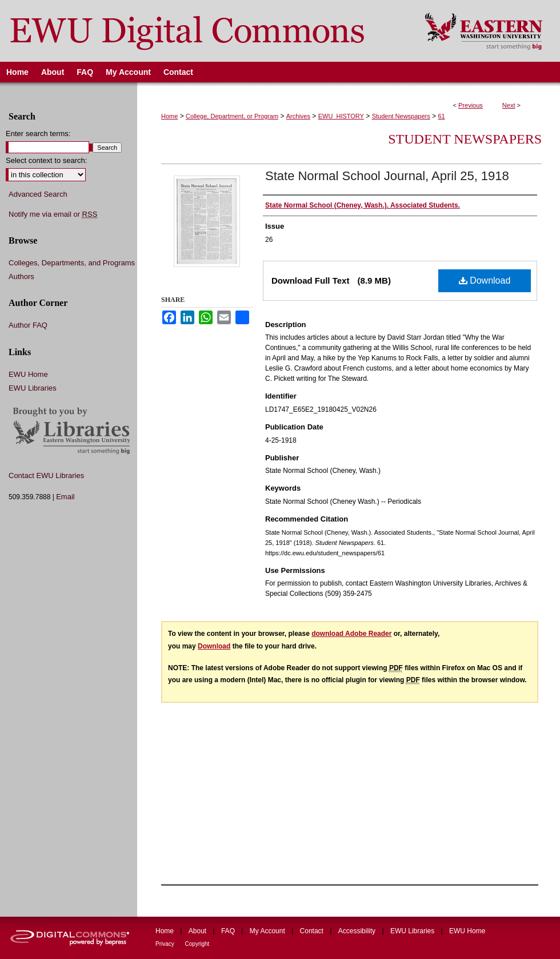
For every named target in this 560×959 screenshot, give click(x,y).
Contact (313, 931)
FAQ (229, 931)
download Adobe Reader (351, 634)
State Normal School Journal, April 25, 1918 (387, 176)
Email (65, 497)
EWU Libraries (33, 388)
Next (509, 105)
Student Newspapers (401, 116)
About (199, 931)
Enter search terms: (38, 134)
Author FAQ (28, 325)
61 (441, 116)
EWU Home (28, 374)
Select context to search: (46, 160)
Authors (21, 276)
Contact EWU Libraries (46, 475)
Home (169, 116)
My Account (268, 931)
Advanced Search (38, 194)
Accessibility (358, 931)
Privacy (166, 944)
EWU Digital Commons (205, 31)
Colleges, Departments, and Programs (72, 263)
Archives (298, 116)
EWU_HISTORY (341, 116)
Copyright (197, 944)
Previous (471, 105)
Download (485, 280)
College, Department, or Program (232, 116)
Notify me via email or (53, 214)
